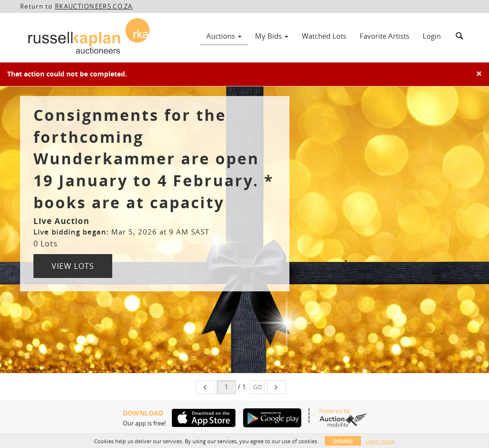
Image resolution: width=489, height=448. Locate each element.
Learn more (380, 441)
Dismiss (343, 441)
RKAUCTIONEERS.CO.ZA (94, 6)
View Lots (73, 266)
